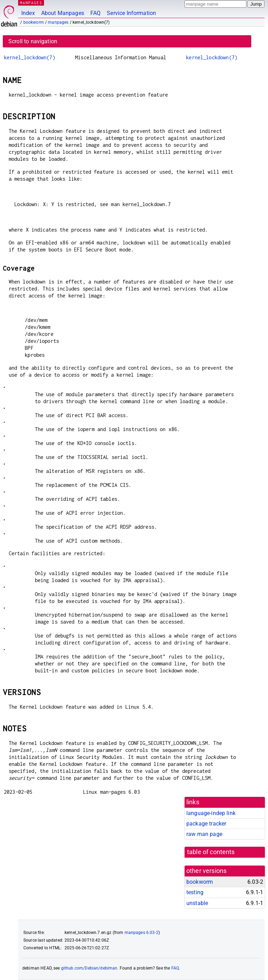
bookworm (34, 22)
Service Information (131, 13)
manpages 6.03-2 (142, 933)
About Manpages (63, 13)
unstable (197, 903)
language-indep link (211, 813)
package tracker (206, 824)
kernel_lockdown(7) (29, 57)
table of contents (211, 852)
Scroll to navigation (33, 41)
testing (195, 892)
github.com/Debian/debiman (89, 968)
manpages (58, 22)
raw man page (204, 834)
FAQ (95, 13)
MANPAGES (31, 3)
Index (28, 13)
